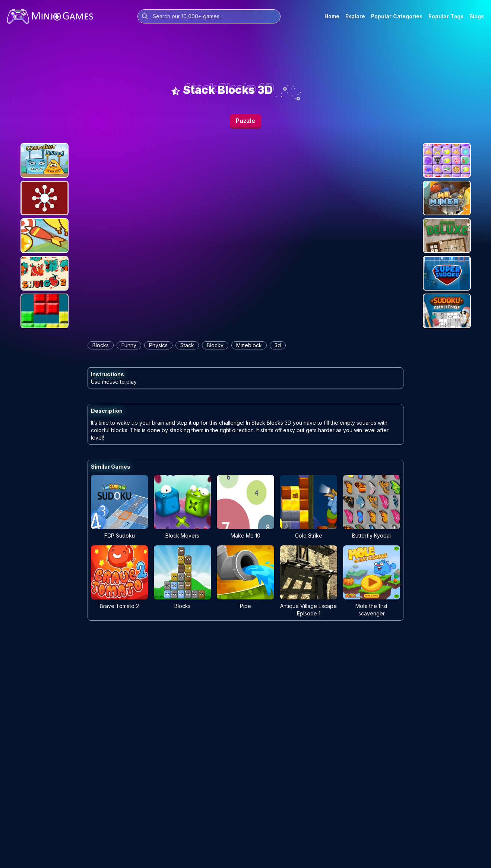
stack (187, 345)
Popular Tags (446, 16)
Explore (355, 16)
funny (129, 345)
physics (158, 345)
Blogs (477, 16)
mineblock (249, 345)
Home (332, 16)
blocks (101, 345)
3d (278, 345)
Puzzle (245, 121)
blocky (215, 345)
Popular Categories (397, 16)
